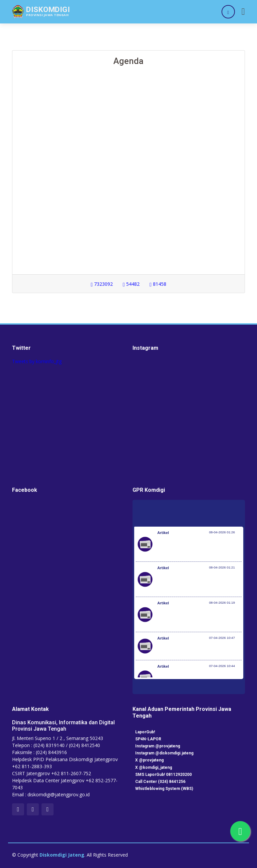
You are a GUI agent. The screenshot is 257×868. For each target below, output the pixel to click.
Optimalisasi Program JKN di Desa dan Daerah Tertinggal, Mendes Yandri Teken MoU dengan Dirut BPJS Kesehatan (199, 618)
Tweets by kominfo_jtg (37, 361)
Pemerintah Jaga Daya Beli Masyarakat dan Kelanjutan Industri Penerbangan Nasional (198, 547)
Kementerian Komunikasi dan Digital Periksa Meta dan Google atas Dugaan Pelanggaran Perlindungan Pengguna (198, 583)
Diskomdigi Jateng (62, 855)
